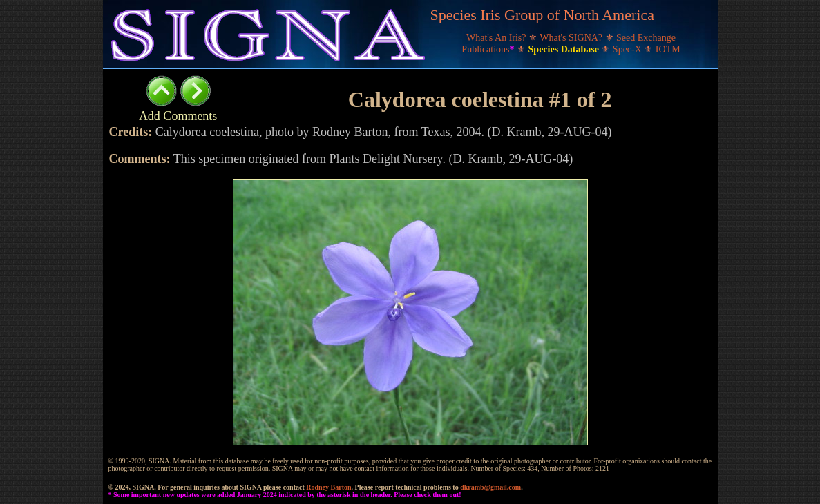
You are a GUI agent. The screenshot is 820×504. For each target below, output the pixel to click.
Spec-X (629, 49)
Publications (489, 49)
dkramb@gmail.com (490, 487)
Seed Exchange (646, 38)
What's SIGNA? (572, 38)
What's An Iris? (497, 38)
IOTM (668, 49)
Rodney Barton (328, 487)
